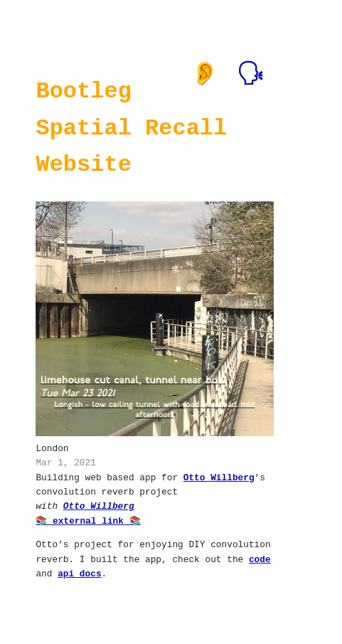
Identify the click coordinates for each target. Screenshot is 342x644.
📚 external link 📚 (88, 520)
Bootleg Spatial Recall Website (131, 128)
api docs (79, 573)
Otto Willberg (219, 477)
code (260, 559)
